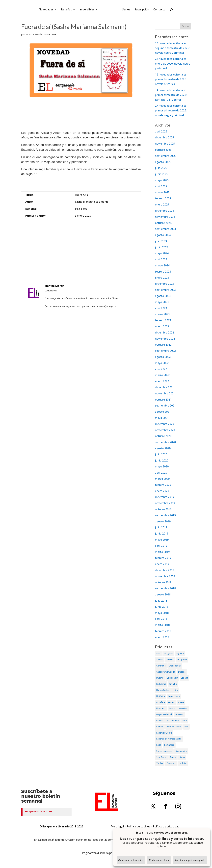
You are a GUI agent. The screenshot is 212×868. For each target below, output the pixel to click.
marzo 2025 (162, 192)
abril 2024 (161, 259)
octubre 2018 (163, 582)
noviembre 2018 (165, 576)
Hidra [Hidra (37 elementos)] (175, 690)
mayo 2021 (162, 418)
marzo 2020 (162, 479)
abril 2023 (161, 308)
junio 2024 (162, 247)
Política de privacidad (166, 826)
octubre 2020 (163, 436)
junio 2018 (162, 607)
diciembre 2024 (164, 211)
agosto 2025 (163, 162)
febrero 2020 (163, 485)
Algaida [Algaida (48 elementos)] (180, 653)
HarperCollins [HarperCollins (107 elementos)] (163, 690)
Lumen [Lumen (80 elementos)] (171, 702)
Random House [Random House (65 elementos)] (174, 727)
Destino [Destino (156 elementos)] (182, 672)
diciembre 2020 (164, 424)
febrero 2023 (163, 320)
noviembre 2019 (165, 503)
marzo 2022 (162, 375)
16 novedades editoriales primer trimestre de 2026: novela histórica (171, 79)
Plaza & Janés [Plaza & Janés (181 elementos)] (173, 721)
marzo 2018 (162, 625)
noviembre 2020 (165, 430)
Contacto (158, 9)
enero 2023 (162, 326)
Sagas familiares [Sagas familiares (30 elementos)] (164, 751)
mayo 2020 (162, 466)
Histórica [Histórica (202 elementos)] (161, 696)
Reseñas (68, 9)
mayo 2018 (162, 613)
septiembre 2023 (165, 290)
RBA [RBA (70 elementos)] (186, 727)
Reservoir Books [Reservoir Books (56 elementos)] (164, 733)
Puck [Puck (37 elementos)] (185, 721)
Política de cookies (138, 826)
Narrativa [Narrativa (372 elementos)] (183, 708)
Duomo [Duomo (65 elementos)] (160, 678)
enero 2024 (162, 278)
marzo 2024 (162, 265)
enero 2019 (162, 564)
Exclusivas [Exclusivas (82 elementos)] (161, 684)
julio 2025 (161, 168)
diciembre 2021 (164, 387)
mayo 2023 (162, 302)
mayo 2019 (162, 540)
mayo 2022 (162, 363)
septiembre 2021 (165, 406)
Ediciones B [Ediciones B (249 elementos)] (172, 678)
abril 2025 (161, 186)
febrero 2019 (163, 558)
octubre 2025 (163, 150)
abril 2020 (161, 473)
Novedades (47, 9)
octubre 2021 (163, 400)
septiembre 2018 (165, 588)
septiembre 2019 (165, 515)
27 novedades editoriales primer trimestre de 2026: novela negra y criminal (171, 110)
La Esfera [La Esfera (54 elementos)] (161, 702)
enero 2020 (162, 491)
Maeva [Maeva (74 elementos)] (181, 702)
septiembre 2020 (165, 442)
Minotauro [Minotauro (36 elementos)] (161, 708)
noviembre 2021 (165, 393)
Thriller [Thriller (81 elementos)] (160, 763)
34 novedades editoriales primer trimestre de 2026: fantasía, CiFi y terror (171, 95)
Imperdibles (88, 9)
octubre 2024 (163, 223)
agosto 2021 (163, 412)
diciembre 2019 (164, 497)
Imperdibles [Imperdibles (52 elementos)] (174, 696)
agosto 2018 (163, 594)
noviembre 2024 (165, 217)
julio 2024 (161, 241)
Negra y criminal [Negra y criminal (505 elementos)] (164, 714)
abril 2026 (161, 131)
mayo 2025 (162, 180)
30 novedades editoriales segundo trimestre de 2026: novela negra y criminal (172, 48)
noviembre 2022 (165, 339)
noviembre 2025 (165, 144)
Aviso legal (117, 826)
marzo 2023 (162, 314)
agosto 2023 (163, 296)
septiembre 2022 (165, 351)
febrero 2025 (163, 198)
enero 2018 (162, 637)
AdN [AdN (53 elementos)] (158, 653)
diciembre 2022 (164, 332)
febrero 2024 (163, 272)
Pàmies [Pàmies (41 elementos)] (160, 727)
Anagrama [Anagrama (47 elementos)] (182, 660)
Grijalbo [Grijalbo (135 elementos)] (173, 684)
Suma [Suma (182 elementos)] (182, 757)
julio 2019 (161, 527)
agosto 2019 (163, 521)
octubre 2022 (163, 345)
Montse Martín (34, 34)
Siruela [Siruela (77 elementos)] (173, 757)
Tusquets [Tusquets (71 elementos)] (171, 763)
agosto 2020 (163, 448)
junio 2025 (162, 174)
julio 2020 (161, 454)
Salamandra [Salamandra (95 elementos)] (181, 751)
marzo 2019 (162, 552)
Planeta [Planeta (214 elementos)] (160, 721)
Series (125, 9)
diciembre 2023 (164, 284)
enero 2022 (162, 381)
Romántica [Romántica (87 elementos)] (169, 745)
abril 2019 (161, 546)
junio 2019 (162, 534)
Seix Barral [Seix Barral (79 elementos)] (161, 757)
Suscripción (141, 9)
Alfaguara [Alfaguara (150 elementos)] (168, 653)
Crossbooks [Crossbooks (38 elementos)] (175, 666)
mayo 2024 (162, 253)
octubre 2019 (163, 509)
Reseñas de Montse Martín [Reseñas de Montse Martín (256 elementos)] (169, 739)
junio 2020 (162, 460)
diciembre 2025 (164, 137)
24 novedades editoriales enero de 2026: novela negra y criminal (173, 64)
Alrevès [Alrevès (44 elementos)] (170, 660)
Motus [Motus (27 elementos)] (172, 708)
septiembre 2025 (165, 156)
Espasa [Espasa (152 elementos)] (185, 678)
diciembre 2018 (164, 570)
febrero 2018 (163, 631)
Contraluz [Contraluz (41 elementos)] (161, 666)
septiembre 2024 (165, 229)
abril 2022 (161, 369)
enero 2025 (162, 204)
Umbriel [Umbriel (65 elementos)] (183, 763)
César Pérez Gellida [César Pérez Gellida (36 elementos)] (166, 672)
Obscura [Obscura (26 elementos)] (179, 714)
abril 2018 (161, 619)
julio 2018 (161, 601)
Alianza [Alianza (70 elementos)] (160, 660)
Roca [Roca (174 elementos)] (159, 745)
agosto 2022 (163, 357)
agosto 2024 (163, 235)
